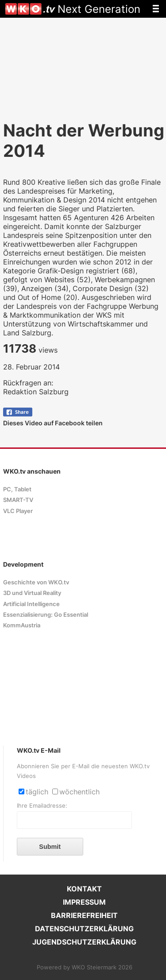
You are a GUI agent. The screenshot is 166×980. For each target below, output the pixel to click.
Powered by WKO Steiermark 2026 (85, 967)
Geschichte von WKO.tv (36, 582)
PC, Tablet (17, 489)
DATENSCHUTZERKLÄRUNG (84, 929)
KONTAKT (84, 889)
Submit (50, 847)
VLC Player (18, 511)
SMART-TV (18, 500)
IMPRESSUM (84, 902)
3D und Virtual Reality (32, 593)
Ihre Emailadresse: (42, 806)
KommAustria (22, 625)
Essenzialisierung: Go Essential (46, 615)
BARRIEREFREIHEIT (84, 915)
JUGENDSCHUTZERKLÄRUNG (84, 942)
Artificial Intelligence (31, 604)
